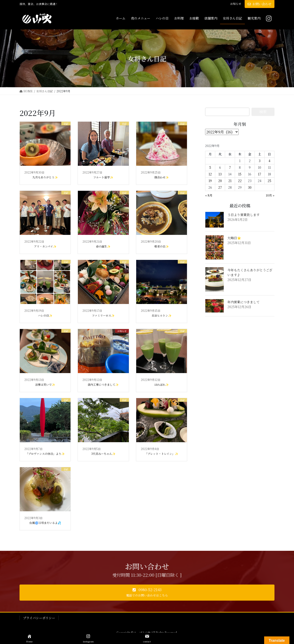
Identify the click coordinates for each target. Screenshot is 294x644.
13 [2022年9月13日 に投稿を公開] (220, 174)
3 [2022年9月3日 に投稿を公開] (260, 161)
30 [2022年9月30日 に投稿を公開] (250, 187)
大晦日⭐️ (234, 238)
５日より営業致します (243, 215)
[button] (147, 593)
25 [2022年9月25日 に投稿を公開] (269, 181)
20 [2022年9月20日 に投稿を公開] (220, 181)
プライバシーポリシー (39, 618)
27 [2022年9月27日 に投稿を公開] (220, 187)
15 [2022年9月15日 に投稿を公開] (240, 174)
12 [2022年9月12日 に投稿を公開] (210, 174)
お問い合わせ (260, 4)
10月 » (270, 195)
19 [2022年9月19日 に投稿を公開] (210, 181)
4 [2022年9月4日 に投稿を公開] (269, 161)
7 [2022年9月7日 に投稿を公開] (230, 167)
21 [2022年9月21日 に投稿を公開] (230, 181)
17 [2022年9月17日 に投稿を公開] (260, 174)
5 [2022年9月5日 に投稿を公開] (210, 167)
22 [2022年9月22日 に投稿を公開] (240, 181)
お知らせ (236, 4)
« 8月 (209, 195)
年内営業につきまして (243, 302)
